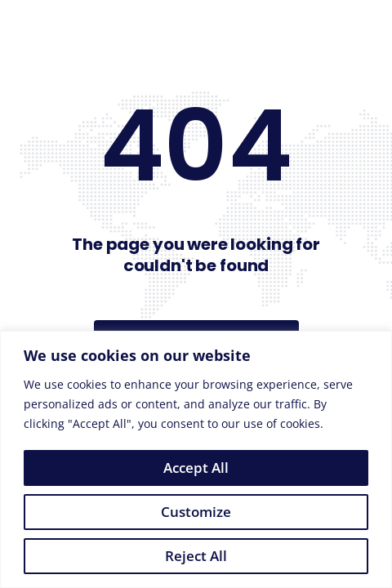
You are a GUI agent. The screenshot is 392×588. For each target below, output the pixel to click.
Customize (196, 512)
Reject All (196, 556)
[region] (196, 459)
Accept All (196, 468)
